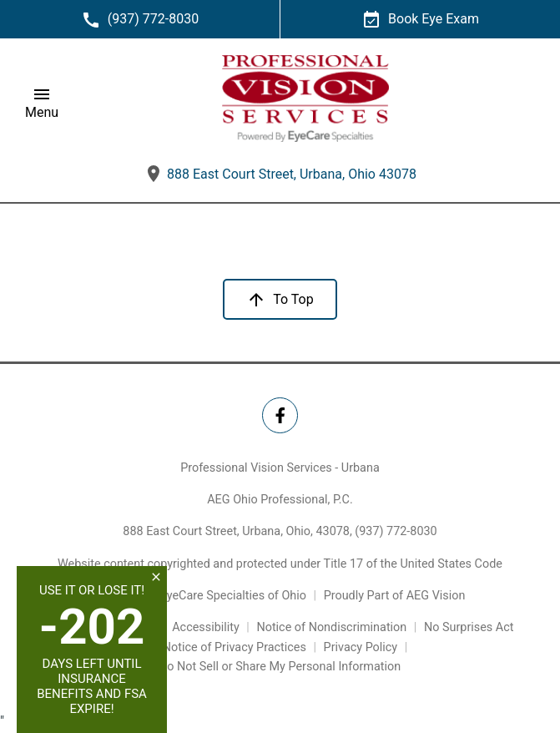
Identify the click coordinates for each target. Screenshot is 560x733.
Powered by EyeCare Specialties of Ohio (201, 596)
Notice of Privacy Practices (235, 647)
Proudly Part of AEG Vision (395, 596)
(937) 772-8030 (396, 531)
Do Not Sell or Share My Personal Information (280, 667)
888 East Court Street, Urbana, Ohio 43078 (280, 174)
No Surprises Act (469, 627)
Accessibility (206, 627)
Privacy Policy (361, 647)
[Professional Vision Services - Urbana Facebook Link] (280, 415)
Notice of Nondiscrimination (331, 627)
